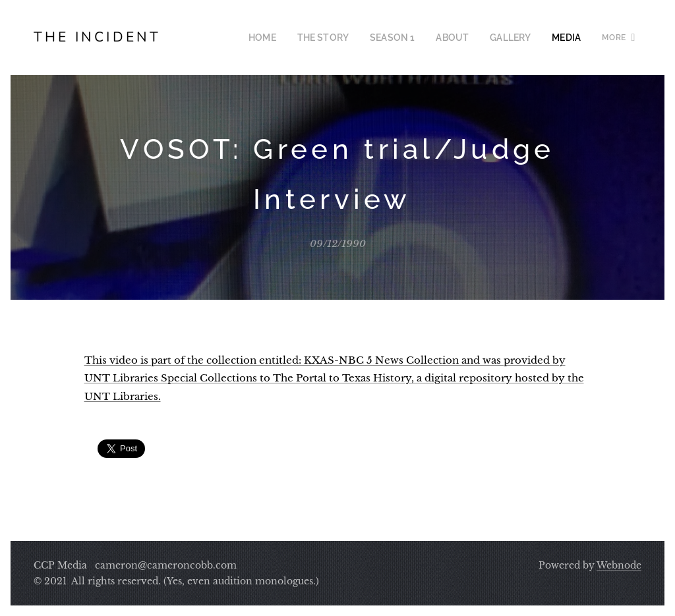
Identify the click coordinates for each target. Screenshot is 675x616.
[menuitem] (284, 38)
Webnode (619, 565)
